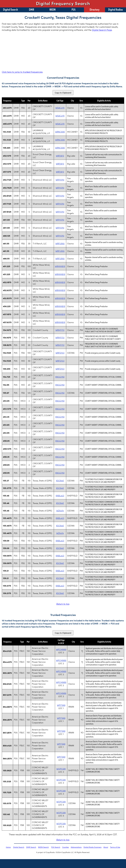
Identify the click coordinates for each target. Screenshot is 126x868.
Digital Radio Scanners (92, 847)
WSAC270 (60, 108)
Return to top (63, 604)
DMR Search (31, 847)
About (106, 847)
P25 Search (56, 847)
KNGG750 (60, 377)
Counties (65, 847)
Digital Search (10, 9)
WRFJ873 (60, 156)
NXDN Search (43, 847)
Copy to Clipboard (63, 93)
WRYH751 (60, 180)
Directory (94, 9)
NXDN (52, 9)
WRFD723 (60, 353)
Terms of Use (115, 847)
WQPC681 (61, 769)
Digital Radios (115, 9)
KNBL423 (60, 496)
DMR (32, 9)
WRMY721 (60, 330)
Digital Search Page (102, 30)
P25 (74, 9)
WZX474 (60, 511)
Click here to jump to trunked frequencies (22, 72)
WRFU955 (60, 243)
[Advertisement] (63, 51)
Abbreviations (76, 847)
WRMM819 (60, 266)
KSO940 (60, 481)
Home (8, 847)
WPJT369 (61, 705)
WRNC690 (60, 132)
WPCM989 (61, 649)
